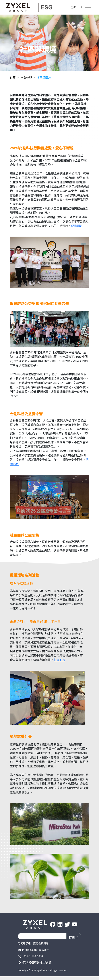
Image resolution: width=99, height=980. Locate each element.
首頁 (13, 78)
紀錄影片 (77, 226)
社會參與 (26, 78)
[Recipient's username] (42, 936)
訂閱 (74, 937)
